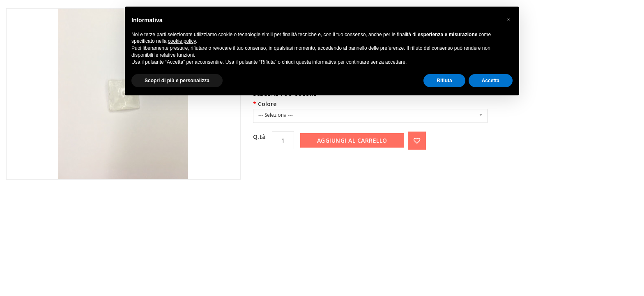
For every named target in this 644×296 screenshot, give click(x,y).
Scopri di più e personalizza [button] (177, 81)
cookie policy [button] (182, 41)
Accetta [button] (491, 81)
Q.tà (259, 137)
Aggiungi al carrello (352, 140)
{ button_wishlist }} (417, 141)
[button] (508, 20)
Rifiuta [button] (444, 81)
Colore (267, 104)
